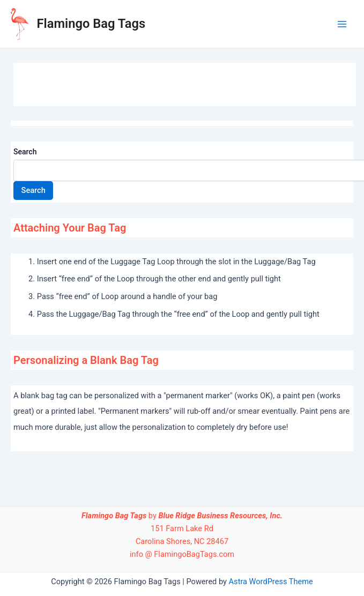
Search (25, 152)
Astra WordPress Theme (271, 582)
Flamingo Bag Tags (91, 24)
